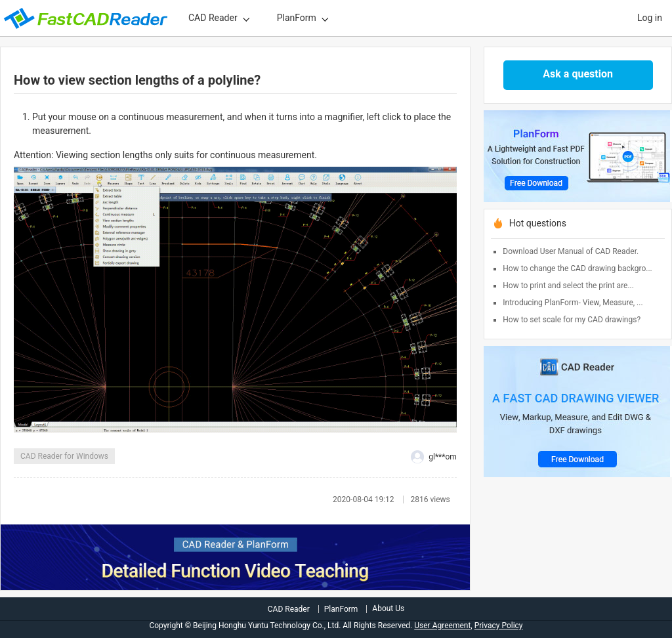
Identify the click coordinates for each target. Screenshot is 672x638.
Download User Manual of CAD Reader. (571, 251)
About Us (388, 608)
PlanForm (297, 18)
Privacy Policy (499, 626)
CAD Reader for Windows (64, 456)
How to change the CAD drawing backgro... (577, 268)
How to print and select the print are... (568, 286)
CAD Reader (213, 18)
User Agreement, (443, 626)
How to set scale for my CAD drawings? (572, 320)
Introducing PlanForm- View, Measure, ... (573, 303)
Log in (650, 18)
